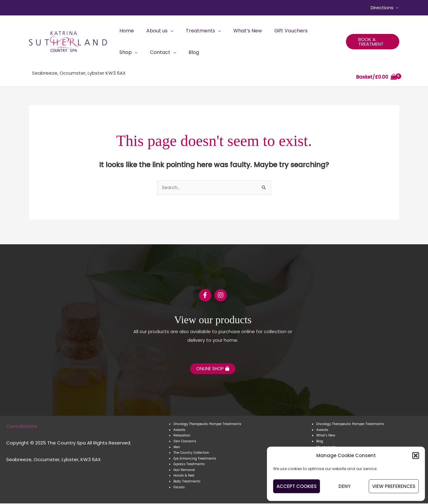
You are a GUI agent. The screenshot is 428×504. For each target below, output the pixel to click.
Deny (345, 486)
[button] (416, 456)
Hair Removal (184, 471)
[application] (167, 31)
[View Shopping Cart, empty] (376, 77)
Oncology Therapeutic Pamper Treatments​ (207, 425)
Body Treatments (187, 482)
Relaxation (182, 436)
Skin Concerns (185, 442)
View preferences (394, 486)
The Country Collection (191, 454)
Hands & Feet (184, 476)
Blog (320, 442)
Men (177, 448)
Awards (179, 431)
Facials (179, 488)
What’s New (326, 436)
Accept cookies (297, 486)
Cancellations (22, 427)
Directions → (385, 8)
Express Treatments (189, 465)
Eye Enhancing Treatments (195, 459)
